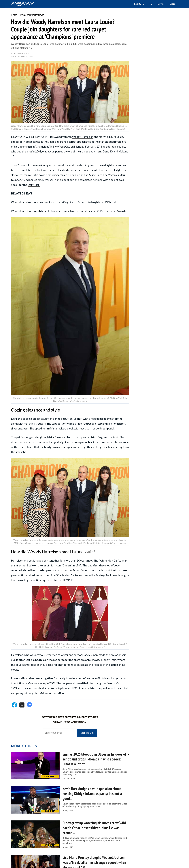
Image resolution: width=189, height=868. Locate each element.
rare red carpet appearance (75, 142)
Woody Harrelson (83, 137)
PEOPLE (68, 580)
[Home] (23, 4)
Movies (161, 4)
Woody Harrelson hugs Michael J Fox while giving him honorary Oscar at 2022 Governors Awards (69, 211)
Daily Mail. (34, 185)
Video (173, 4)
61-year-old (23, 165)
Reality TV (139, 4)
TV (151, 4)
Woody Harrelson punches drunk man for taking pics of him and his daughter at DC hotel (63, 202)
